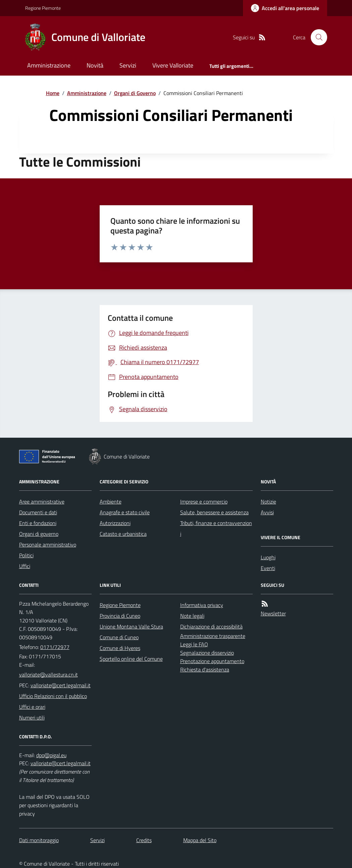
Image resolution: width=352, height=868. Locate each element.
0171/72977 (55, 647)
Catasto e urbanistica (123, 534)
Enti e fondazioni (38, 523)
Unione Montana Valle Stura (131, 626)
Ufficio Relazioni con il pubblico (53, 696)
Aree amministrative (42, 502)
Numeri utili (32, 718)
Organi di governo (39, 534)
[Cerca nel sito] (316, 37)
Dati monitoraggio (39, 840)
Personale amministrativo (48, 545)
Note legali (192, 616)
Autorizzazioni (115, 523)
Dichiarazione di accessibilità (211, 626)
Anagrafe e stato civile (125, 512)
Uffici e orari (32, 707)
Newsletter (273, 613)
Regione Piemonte (43, 8)
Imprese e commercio (204, 502)
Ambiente (111, 502)
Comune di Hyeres (120, 648)
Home (53, 93)
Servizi (128, 65)
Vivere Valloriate (173, 65)
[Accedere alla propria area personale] (285, 8)
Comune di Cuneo (119, 637)
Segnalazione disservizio (207, 653)
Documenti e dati (38, 512)
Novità (95, 65)
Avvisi (267, 512)
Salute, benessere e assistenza (214, 512)
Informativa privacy (202, 605)
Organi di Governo (135, 93)
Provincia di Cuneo (120, 616)
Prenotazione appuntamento (212, 661)
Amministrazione (49, 65)
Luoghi (268, 557)
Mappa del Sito (200, 840)
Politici (26, 555)
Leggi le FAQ (194, 644)
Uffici (25, 566)
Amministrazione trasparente (213, 636)
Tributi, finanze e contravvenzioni (216, 528)
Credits (144, 840)
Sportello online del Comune (131, 659)
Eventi (268, 568)
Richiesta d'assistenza (205, 669)
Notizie (268, 502)
